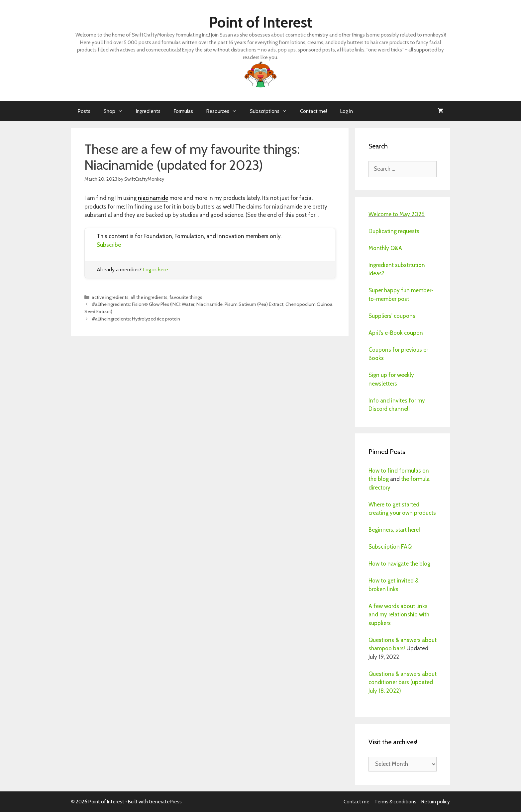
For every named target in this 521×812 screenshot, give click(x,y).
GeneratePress (165, 802)
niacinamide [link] (153, 198)
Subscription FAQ (390, 547)
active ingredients (110, 297)
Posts (84, 111)
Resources (225, 111)
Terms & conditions (395, 802)
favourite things (186, 297)
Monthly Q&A (385, 248)
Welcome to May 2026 (397, 214)
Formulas (183, 111)
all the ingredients (149, 297)
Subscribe (109, 245)
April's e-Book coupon (396, 333)
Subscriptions (272, 111)
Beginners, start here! (394, 530)
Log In (347, 111)
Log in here (156, 270)
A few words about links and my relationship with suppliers (399, 615)
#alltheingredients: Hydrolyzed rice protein (136, 319)
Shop (116, 111)
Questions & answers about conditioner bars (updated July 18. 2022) (403, 682)
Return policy (436, 802)
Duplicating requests (394, 231)
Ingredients (148, 111)
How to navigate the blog (399, 564)
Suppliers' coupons (392, 316)
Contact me (357, 802)
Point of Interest (261, 22)
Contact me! (313, 111)
